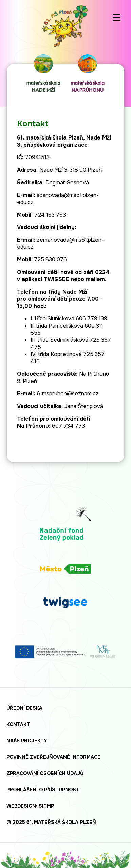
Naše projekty (27, 741)
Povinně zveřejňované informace (53, 757)
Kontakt (18, 724)
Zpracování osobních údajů (45, 773)
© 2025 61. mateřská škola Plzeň (51, 822)
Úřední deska (24, 708)
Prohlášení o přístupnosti (44, 790)
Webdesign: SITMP (30, 806)
